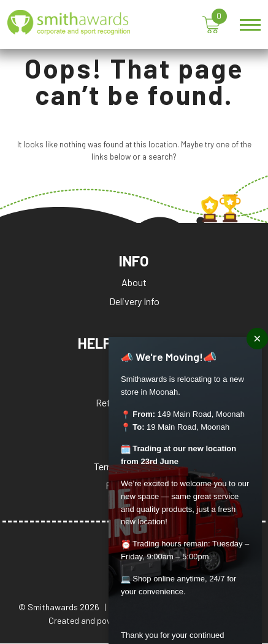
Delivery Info (134, 302)
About (134, 283)
